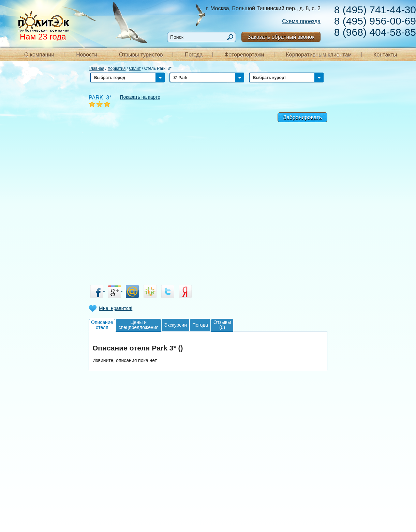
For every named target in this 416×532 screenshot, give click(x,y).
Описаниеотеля (102, 325)
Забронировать (302, 117)
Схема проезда (301, 21)
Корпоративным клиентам (319, 55)
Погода (194, 55)
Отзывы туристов (141, 55)
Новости (87, 55)
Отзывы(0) (222, 325)
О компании (39, 55)
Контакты (385, 55)
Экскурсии (175, 325)
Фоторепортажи (244, 55)
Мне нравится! (116, 308)
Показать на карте (140, 97)
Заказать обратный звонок (281, 37)
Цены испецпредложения (138, 325)
